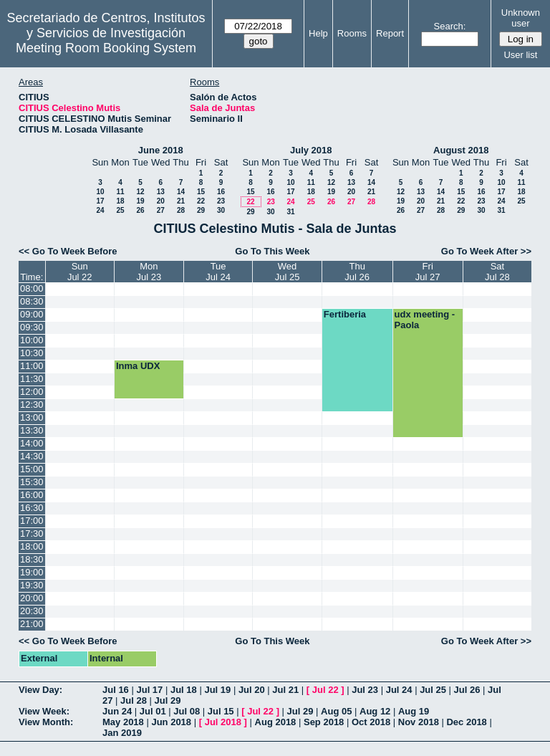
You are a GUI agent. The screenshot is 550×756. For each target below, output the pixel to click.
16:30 (32, 508)
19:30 (32, 585)
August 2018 (461, 150)
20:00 (32, 598)
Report (390, 33)
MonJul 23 (149, 272)
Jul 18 (184, 690)
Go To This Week (272, 251)
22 (201, 201)
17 (100, 201)
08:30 (32, 301)
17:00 (32, 521)
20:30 (32, 611)
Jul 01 (153, 711)
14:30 (32, 456)
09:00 (32, 314)
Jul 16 (116, 690)
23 (221, 201)
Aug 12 (375, 711)
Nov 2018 (419, 722)
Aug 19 (414, 711)
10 (100, 192)
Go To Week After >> (486, 251)
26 (140, 210)
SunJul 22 (80, 272)
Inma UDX (138, 366)
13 (161, 192)
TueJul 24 (218, 272)
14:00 (32, 443)
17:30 (32, 533)
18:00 (32, 546)
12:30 (32, 405)
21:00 (32, 624)
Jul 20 (252, 690)
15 (201, 192)
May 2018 (123, 722)
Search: (450, 26)
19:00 (32, 572)
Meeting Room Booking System (106, 48)
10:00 (32, 340)
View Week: (44, 711)
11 (120, 192)
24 (100, 210)
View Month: (46, 722)
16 (221, 192)
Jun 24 (117, 711)
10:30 (32, 353)
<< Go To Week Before (68, 251)
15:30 (32, 482)
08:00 (32, 288)
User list (520, 55)
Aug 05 (336, 711)
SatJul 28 (497, 272)
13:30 (32, 430)
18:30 (32, 559)
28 (181, 210)
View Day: (40, 690)
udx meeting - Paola (425, 320)
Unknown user (521, 18)
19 (140, 201)
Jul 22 (325, 690)
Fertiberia (345, 314)
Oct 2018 (371, 722)
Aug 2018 (276, 722)
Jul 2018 (223, 722)
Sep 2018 (324, 722)
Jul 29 (168, 700)
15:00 (32, 469)
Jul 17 (149, 690)
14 (181, 192)
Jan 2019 (122, 733)
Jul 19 (217, 690)
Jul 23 (365, 690)
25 (120, 210)
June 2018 (161, 150)
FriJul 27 (428, 272)
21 (181, 201)
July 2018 (311, 150)
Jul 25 (433, 690)
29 (201, 210)
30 (221, 210)
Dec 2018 (466, 722)
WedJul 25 (288, 272)
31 (290, 212)
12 (140, 192)
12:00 (32, 392)
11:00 (32, 366)
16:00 (32, 495)
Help (318, 33)
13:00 (32, 417)
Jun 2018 (171, 722)
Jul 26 (467, 690)
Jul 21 (285, 690)
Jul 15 (221, 711)
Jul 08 (187, 711)
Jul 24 (399, 690)
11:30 (32, 379)
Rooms (352, 33)
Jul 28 (134, 700)
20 (161, 201)
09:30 (32, 327)
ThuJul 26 (357, 272)
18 (120, 201)
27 (161, 210)
